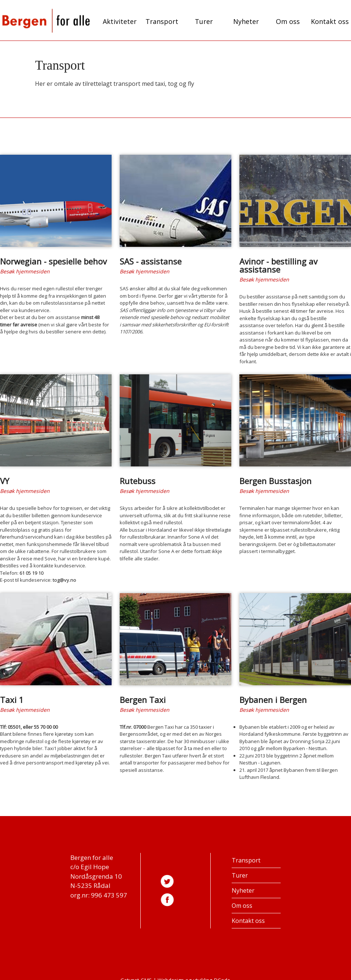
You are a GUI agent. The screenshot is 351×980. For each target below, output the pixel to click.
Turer (204, 21)
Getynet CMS (136, 975)
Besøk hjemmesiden (25, 270)
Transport (162, 21)
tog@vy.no (64, 576)
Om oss (288, 21)
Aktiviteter (120, 21)
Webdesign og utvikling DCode (194, 975)
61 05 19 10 (31, 569)
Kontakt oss (330, 21)
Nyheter (246, 21)
